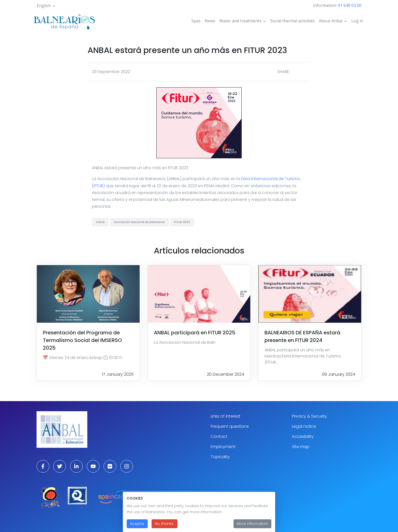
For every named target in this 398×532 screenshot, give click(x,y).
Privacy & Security (309, 416)
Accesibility (303, 436)
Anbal (100, 222)
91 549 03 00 (350, 5)
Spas (196, 21)
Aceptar (137, 527)
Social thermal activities (293, 21)
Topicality (220, 457)
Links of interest (226, 416)
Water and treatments (240, 21)
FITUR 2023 (182, 222)
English (44, 6)
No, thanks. (164, 527)
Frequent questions (230, 426)
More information (252, 527)
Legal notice (304, 426)
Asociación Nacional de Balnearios (139, 222)
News (210, 21)
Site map (301, 447)
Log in (357, 21)
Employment (223, 447)
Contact (219, 436)
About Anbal (331, 21)
